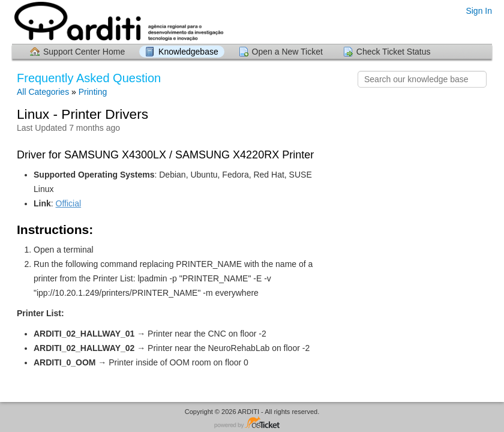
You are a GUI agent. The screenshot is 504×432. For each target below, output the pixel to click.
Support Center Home (84, 52)
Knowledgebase (188, 52)
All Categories (43, 92)
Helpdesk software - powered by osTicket (252, 423)
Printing (93, 92)
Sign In (479, 11)
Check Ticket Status (394, 52)
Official (69, 203)
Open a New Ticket (287, 52)
